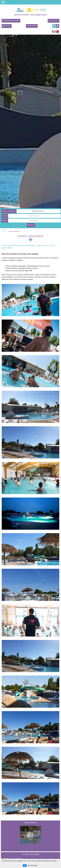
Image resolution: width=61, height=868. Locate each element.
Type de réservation (9, 211)
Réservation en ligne (11, 21)
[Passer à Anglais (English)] (57, 31)
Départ (5, 221)
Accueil (4, 231)
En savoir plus (33, 865)
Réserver (31, 225)
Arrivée (5, 216)
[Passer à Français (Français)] (54, 31)
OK (25, 865)
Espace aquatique (14, 231)
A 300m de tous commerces (13, 859)
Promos (7, 26)
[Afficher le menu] (3, 2)
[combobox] (38, 211)
